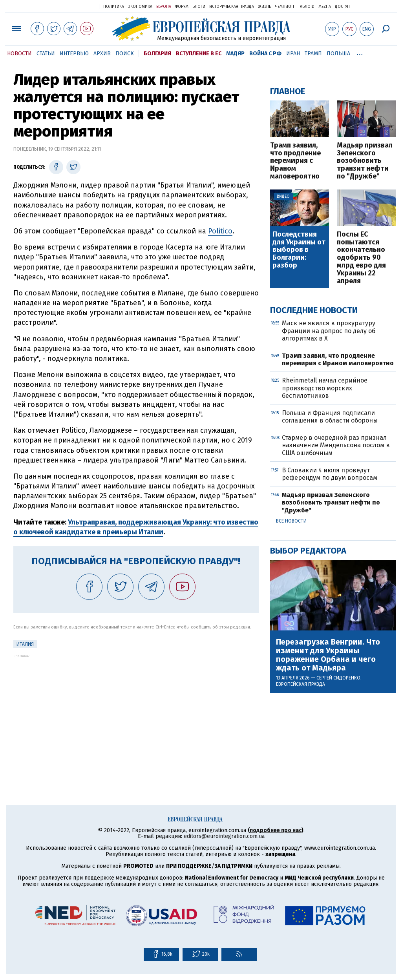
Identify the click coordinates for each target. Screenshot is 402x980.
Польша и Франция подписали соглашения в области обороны (330, 417)
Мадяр (235, 54)
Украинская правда (74, 6)
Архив (102, 54)
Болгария (157, 54)
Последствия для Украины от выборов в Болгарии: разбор (299, 250)
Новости (19, 54)
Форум (182, 7)
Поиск (125, 54)
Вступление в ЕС (199, 54)
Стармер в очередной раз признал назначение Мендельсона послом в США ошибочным (336, 445)
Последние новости (314, 310)
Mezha (325, 7)
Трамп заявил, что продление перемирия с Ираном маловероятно (295, 161)
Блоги (199, 7)
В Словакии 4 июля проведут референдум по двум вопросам (330, 474)
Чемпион (285, 7)
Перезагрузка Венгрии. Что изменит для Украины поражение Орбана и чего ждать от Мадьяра (328, 655)
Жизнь (265, 7)
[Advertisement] (136, 713)
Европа (164, 7)
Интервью (74, 54)
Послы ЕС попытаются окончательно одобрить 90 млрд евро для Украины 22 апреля (361, 258)
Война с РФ (265, 54)
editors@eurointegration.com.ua (224, 836)
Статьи (46, 54)
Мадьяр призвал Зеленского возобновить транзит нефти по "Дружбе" (365, 161)
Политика (114, 7)
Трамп (313, 54)
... (360, 52)
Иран (293, 54)
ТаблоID (306, 7)
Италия (25, 644)
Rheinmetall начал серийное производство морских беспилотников (325, 388)
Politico (220, 231)
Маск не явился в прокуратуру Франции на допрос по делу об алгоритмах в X (329, 331)
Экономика (140, 7)
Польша (338, 54)
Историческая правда (232, 7)
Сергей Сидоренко (338, 678)
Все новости (291, 521)
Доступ (342, 7)
